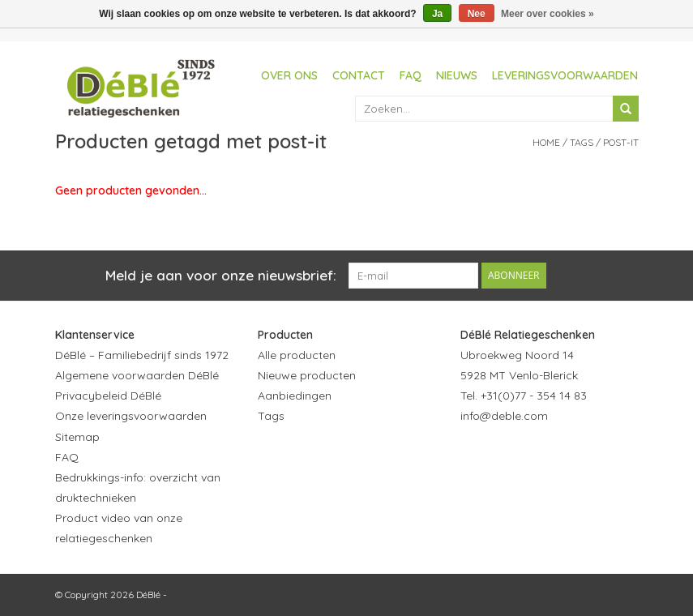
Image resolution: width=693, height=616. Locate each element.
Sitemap (77, 437)
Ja (437, 14)
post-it (621, 142)
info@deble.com (504, 416)
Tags (582, 142)
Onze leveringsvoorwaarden (131, 416)
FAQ (411, 75)
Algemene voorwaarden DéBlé (137, 375)
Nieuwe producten (307, 375)
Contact (359, 75)
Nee (477, 14)
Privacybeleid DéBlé (108, 396)
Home (546, 142)
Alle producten (297, 355)
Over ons (289, 75)
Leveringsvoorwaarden (565, 75)
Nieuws (457, 75)
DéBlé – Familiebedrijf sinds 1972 (142, 355)
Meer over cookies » (548, 14)
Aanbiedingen (295, 396)
